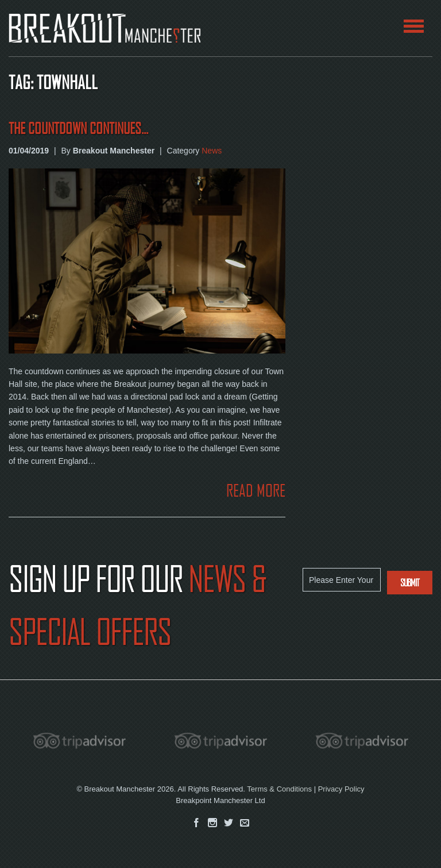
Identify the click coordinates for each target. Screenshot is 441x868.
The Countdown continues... (78, 128)
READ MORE (256, 491)
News (212, 151)
